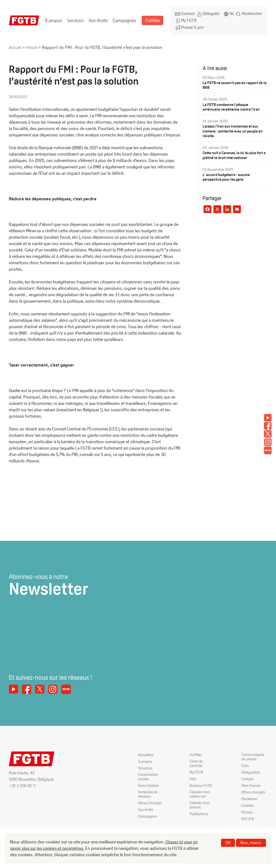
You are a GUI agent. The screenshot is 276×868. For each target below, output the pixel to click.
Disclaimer (250, 796)
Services (75, 19)
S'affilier (150, 19)
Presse (33, 44)
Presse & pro (188, 24)
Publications (200, 813)
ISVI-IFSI (248, 817)
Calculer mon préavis (200, 803)
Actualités (146, 752)
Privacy (247, 810)
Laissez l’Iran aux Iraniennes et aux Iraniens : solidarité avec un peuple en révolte (234, 127)
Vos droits (97, 19)
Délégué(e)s (251, 770)
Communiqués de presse (253, 754)
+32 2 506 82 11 (23, 782)
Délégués (207, 13)
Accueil (16, 44)
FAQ (193, 776)
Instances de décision (149, 792)
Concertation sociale (148, 774)
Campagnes (123, 19)
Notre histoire (149, 783)
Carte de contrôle (196, 761)
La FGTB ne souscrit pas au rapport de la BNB (235, 82)
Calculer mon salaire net (200, 792)
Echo (246, 763)
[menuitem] (53, 19)
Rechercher (252, 13)
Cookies (248, 803)
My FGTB (185, 19)
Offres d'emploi (150, 801)
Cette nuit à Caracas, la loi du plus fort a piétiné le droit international (235, 151)
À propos (53, 19)
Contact (184, 13)
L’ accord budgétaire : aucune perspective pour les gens (227, 173)
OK (228, 843)
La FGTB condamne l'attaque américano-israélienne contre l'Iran (232, 103)
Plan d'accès (252, 783)
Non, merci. (251, 843)
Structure (145, 765)
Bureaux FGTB (201, 783)
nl (232, 13)
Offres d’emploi (254, 790)
